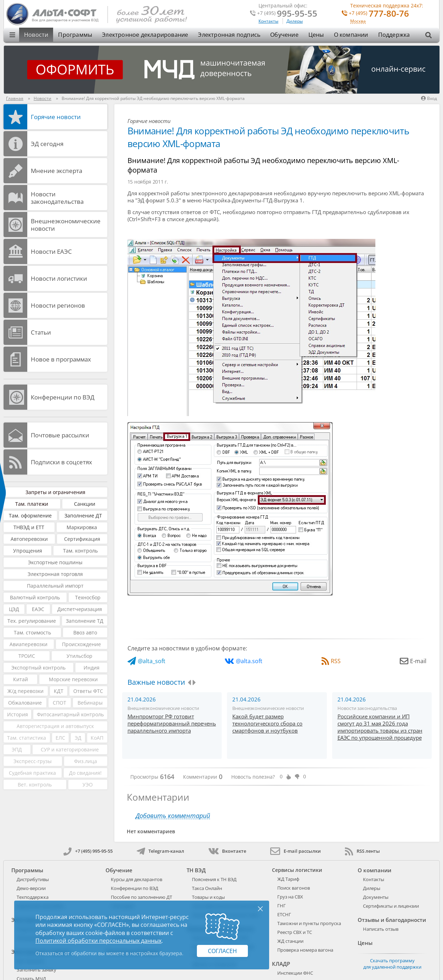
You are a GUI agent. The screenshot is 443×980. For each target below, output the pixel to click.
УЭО (88, 785)
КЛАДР (281, 964)
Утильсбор (79, 656)
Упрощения (28, 551)
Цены (316, 35)
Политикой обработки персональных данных (98, 941)
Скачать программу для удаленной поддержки (392, 964)
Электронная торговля (55, 574)
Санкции (85, 504)
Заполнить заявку (36, 970)
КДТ (59, 691)
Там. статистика (27, 738)
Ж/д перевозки (25, 691)
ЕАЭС (38, 609)
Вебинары (90, 703)
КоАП (97, 738)
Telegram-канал (160, 851)
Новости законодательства (57, 198)
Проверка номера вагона (305, 950)
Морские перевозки (73, 679)
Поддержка (394, 35)
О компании (351, 35)
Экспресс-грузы (33, 761)
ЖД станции (290, 941)
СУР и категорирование (70, 749)
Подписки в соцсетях (61, 462)
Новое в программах (61, 359)
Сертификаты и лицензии (391, 906)
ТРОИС (27, 656)
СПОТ (59, 703)
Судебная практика (32, 773)
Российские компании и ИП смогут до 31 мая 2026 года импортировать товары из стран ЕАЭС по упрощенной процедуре (380, 727)
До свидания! (85, 773)
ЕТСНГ (284, 914)
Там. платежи (32, 504)
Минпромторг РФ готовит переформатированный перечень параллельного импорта (172, 723)
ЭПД (17, 749)
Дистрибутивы (33, 879)
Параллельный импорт (55, 586)
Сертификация (82, 539)
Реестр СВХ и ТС (295, 932)
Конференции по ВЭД (63, 397)
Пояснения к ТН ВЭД (214, 879)
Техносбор (88, 597)
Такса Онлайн (207, 888)
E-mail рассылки (296, 851)
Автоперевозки (29, 539)
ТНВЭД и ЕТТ (29, 527)
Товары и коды (208, 897)
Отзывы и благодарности (392, 920)
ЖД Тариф (288, 879)
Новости (36, 35)
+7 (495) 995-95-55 (88, 851)
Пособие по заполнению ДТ (141, 897)
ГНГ (282, 906)
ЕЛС (60, 738)
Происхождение (81, 644)
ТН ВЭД (196, 870)
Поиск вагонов (294, 888)
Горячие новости (56, 117)
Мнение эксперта (56, 171)
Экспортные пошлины (55, 562)
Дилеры (295, 21)
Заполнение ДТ (83, 516)
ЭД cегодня (47, 144)
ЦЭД (14, 609)
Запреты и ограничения (55, 492)
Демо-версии (31, 888)
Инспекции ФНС (295, 973)
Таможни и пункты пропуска (309, 923)
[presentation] (189, 683)
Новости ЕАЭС (51, 251)
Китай (21, 679)
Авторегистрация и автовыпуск (55, 726)
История (18, 714)
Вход (429, 98)
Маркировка (82, 527)
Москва (358, 21)
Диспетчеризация (80, 609)
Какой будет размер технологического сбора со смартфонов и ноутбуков (267, 723)
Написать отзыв (381, 929)
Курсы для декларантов (137, 879)
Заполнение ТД (85, 621)
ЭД (78, 738)
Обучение (284, 35)
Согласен (222, 951)
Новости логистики (59, 278)
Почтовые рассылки (60, 435)
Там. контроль (80, 551)
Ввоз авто (85, 632)
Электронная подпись (229, 35)
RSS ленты (362, 851)
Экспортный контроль (38, 668)
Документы (376, 897)
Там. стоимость (32, 632)
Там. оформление (30, 516)
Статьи (41, 332)
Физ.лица (86, 761)
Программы (75, 35)
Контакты (268, 21)
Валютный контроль (35, 597)
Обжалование (25, 703)
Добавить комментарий (173, 816)
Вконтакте (227, 851)
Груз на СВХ (290, 897)
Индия (92, 668)
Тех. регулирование (32, 621)
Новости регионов (58, 305)
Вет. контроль (35, 785)
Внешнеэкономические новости (66, 225)
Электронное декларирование (145, 35)
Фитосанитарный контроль (70, 714)
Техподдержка (33, 897)
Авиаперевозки (29, 644)
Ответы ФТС (88, 691)
